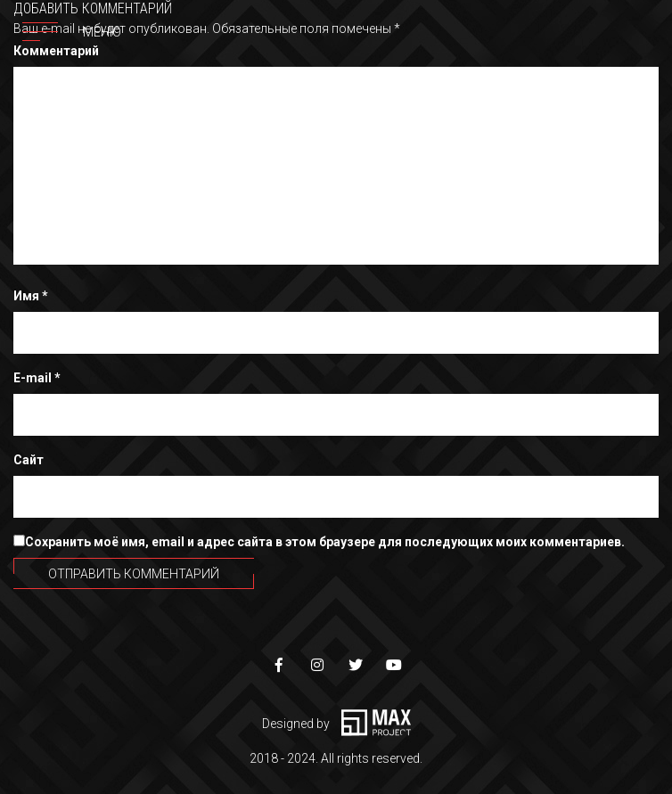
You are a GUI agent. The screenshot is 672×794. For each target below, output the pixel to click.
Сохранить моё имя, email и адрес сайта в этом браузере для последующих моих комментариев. (325, 542)
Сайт (29, 460)
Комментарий (56, 51)
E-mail (37, 378)
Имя (31, 296)
